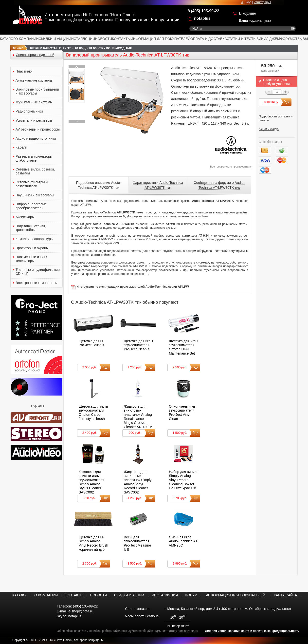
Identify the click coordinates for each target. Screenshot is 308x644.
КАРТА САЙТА (285, 595)
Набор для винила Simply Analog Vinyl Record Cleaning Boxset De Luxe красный (184, 480)
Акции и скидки (269, 129)
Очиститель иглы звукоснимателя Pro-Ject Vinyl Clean (183, 413)
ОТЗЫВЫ (300, 39)
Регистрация (262, 2)
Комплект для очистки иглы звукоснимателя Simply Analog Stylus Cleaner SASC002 (91, 482)
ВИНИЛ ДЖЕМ (268, 39)
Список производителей (35, 55)
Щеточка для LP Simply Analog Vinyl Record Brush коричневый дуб (93, 543)
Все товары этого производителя (231, 167)
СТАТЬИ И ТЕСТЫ (242, 39)
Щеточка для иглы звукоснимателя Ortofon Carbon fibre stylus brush (93, 413)
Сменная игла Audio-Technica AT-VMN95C (184, 541)
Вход (248, 2)
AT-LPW (183, 287)
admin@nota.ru (188, 631)
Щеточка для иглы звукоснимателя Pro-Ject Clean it (138, 345)
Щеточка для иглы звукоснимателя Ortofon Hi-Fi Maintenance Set (183, 347)
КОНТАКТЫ (121, 39)
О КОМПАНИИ (27, 39)
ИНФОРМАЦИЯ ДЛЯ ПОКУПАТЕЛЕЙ (161, 39)
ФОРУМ (286, 39)
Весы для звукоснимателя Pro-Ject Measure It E (137, 543)
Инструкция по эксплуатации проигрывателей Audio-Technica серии (127, 287)
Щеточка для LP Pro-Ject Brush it (91, 343)
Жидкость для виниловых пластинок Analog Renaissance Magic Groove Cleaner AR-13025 (138, 417)
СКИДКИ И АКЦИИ (54, 39)
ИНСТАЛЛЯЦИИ (82, 39)
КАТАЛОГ (8, 39)
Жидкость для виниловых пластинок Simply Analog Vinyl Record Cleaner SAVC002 (138, 482)
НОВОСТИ (103, 39)
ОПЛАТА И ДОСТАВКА (209, 39)
